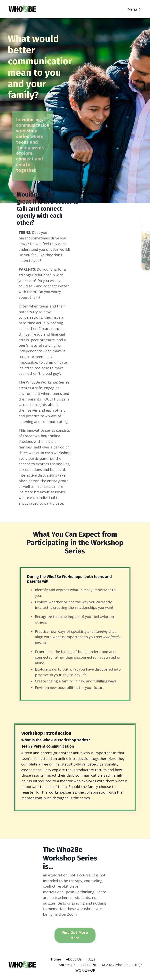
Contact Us (66, 965)
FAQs (91, 959)
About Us (74, 959)
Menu (134, 9)
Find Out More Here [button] (75, 935)
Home (56, 959)
